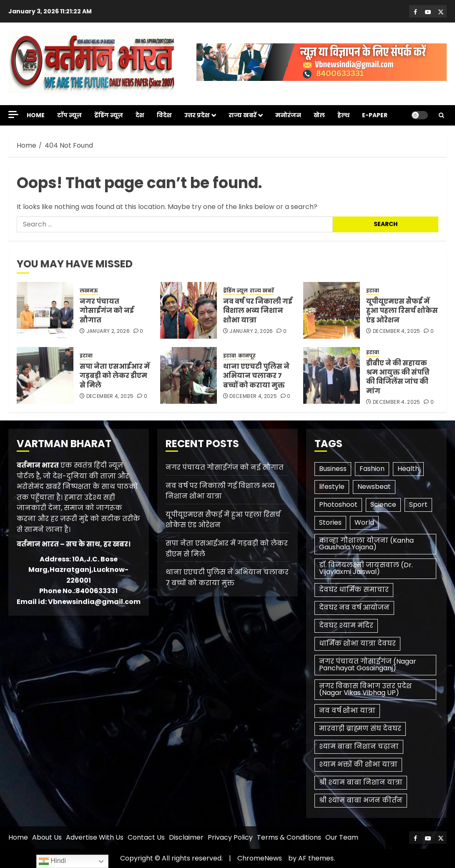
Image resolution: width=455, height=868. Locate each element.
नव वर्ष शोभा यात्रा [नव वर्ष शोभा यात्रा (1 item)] (347, 711)
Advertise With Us (95, 837)
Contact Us (146, 837)
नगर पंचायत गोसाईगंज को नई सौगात (107, 311)
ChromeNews (260, 858)
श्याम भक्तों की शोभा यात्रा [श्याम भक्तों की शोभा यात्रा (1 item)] (358, 764)
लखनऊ (89, 291)
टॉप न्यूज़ (69, 115)
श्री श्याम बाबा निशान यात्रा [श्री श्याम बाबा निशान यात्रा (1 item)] (361, 782)
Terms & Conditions (289, 837)
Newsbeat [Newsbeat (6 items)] (374, 487)
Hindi (52, 861)
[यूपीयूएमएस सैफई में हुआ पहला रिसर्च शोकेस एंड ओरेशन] (332, 310)
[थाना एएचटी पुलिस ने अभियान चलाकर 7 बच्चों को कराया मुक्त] (189, 375)
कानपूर (247, 356)
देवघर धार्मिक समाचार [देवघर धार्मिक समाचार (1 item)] (354, 590)
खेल (319, 115)
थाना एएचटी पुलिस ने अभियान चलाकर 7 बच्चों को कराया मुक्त (256, 376)
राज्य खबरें (243, 115)
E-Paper (375, 115)
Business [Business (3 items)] (333, 469)
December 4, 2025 (397, 331)
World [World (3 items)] (364, 522)
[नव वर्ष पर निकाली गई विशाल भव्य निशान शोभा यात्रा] (189, 310)
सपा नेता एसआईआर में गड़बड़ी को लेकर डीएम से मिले (115, 376)
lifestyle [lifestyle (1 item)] (332, 487)
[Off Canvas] (13, 114)
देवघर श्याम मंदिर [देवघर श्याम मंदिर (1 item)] (346, 625)
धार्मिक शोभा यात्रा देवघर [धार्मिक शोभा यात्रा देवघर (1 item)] (357, 643)
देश (140, 115)
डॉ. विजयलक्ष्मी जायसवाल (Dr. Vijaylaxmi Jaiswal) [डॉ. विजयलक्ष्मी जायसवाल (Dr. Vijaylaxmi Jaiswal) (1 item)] (366, 568)
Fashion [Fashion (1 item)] (372, 469)
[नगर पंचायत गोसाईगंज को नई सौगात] (45, 310)
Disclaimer (186, 837)
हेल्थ (343, 115)
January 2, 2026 (108, 331)
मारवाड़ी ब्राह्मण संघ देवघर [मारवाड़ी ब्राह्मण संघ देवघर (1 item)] (360, 728)
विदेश (164, 115)
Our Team (342, 837)
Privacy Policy (230, 837)
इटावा (373, 291)
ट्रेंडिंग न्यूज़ (109, 115)
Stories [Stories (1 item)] (330, 522)
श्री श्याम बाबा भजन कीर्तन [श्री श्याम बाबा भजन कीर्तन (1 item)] (361, 800)
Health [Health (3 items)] (408, 469)
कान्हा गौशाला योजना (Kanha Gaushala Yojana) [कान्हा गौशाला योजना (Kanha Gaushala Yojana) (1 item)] (366, 544)
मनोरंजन (288, 115)
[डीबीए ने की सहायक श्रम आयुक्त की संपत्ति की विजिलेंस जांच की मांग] (332, 375)
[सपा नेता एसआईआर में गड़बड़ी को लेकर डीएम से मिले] (45, 375)
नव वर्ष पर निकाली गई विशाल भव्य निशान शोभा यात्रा (258, 311)
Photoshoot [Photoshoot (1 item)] (338, 504)
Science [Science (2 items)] (383, 504)
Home (36, 115)
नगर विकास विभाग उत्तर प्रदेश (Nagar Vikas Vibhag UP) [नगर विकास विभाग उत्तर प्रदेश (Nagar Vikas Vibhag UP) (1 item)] (365, 689)
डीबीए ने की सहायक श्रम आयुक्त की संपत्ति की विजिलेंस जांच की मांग (398, 377)
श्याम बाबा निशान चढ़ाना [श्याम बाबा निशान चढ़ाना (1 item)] (359, 746)
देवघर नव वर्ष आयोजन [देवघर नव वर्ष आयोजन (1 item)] (354, 608)
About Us (47, 837)
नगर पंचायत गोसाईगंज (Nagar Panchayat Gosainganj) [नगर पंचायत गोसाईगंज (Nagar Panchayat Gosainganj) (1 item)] (368, 665)
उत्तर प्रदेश (197, 115)
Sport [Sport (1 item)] (418, 504)
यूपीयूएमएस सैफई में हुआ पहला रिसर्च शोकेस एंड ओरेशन (402, 311)
